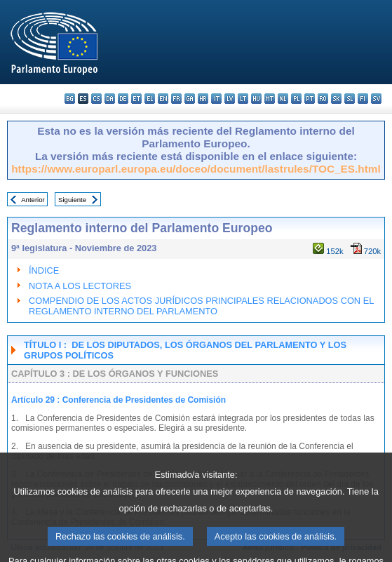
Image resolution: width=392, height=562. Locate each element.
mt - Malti (270, 99)
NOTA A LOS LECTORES (80, 286)
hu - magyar (256, 99)
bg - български (70, 99)
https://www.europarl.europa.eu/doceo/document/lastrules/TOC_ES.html (196, 169)
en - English (163, 99)
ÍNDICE (44, 270)
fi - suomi (363, 99)
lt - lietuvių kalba (243, 99)
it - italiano (216, 99)
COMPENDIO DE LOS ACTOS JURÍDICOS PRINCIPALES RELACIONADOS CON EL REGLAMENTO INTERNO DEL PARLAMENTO (201, 306)
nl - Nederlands (283, 99)
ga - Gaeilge (190, 99)
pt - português (310, 99)
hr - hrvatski (203, 99)
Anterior (33, 200)
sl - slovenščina (350, 99)
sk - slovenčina (336, 99)
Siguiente (72, 200)
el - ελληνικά (150, 99)
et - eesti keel (136, 99)
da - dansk (110, 99)
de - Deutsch (123, 99)
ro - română (323, 99)
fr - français (176, 99)
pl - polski (296, 99)
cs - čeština (96, 99)
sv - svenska (376, 99)
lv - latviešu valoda (230, 99)
